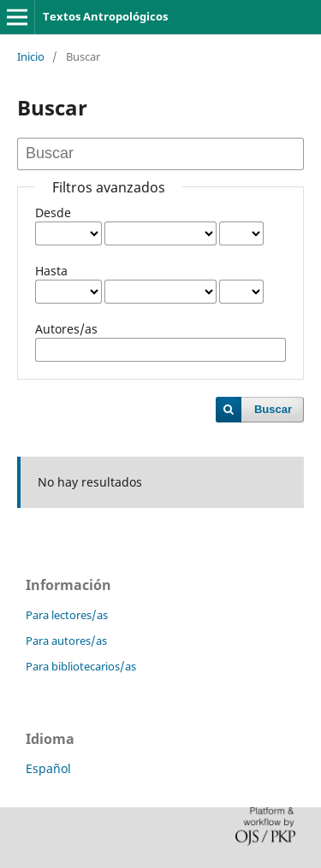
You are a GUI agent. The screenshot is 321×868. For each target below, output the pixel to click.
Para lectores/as (67, 615)
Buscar (273, 409)
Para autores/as (66, 641)
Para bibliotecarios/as (81, 666)
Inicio (31, 56)
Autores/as (66, 329)
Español (48, 768)
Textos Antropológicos (105, 16)
